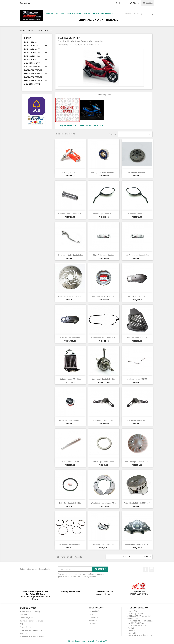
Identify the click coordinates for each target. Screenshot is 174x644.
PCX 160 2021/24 (32, 56)
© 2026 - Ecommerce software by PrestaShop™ (87, 641)
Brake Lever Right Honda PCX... (70, 255)
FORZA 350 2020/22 (33, 77)
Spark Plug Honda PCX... (70, 172)
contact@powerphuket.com (140, 635)
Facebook (146, 569)
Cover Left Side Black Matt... (70, 338)
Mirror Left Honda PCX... (137, 214)
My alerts (93, 624)
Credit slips (93, 617)
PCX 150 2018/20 (32, 53)
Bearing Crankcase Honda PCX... (104, 172)
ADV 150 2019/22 (32, 63)
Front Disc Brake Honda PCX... (70, 296)
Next (148, 557)
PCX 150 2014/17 (32, 49)
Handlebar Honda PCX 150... (137, 379)
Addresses (93, 621)
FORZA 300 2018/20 (33, 74)
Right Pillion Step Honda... (104, 255)
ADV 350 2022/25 (32, 84)
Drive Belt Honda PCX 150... (70, 503)
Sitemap (23, 633)
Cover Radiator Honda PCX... (137, 338)
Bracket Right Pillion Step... (104, 420)
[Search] (139, 13)
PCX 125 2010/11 (32, 42)
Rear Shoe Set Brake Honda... (104, 296)
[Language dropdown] (120, 3)
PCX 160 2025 (30, 60)
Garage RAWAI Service (79, 14)
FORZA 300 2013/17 (33, 70)
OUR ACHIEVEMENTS (103, 14)
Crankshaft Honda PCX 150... (104, 379)
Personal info (94, 611)
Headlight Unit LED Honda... (104, 544)
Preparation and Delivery (30, 611)
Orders (92, 614)
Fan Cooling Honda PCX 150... (137, 462)
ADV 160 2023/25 (32, 67)
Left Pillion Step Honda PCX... (137, 255)
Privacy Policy (25, 627)
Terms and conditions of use (31, 621)
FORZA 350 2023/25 (33, 81)
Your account (97, 608)
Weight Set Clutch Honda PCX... (104, 503)
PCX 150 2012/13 (32, 46)
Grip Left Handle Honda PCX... (70, 214)
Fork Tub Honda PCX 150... (70, 462)
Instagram (151, 569)
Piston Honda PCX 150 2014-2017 (137, 503)
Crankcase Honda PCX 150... (137, 296)
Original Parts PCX (67, 125)
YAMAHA (60, 14)
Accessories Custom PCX (92, 125)
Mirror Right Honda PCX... (104, 214)
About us (24, 615)
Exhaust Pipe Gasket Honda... (104, 462)
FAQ (22, 624)
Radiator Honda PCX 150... (70, 379)
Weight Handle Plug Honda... (70, 420)
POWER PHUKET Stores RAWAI (32, 636)
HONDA (50, 14)
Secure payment (27, 618)
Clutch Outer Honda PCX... (137, 172)
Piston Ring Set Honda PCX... (70, 544)
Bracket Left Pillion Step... (137, 420)
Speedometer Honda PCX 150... (137, 544)
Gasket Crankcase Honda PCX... (104, 338)
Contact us (25, 3)
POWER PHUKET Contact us (31, 630)
